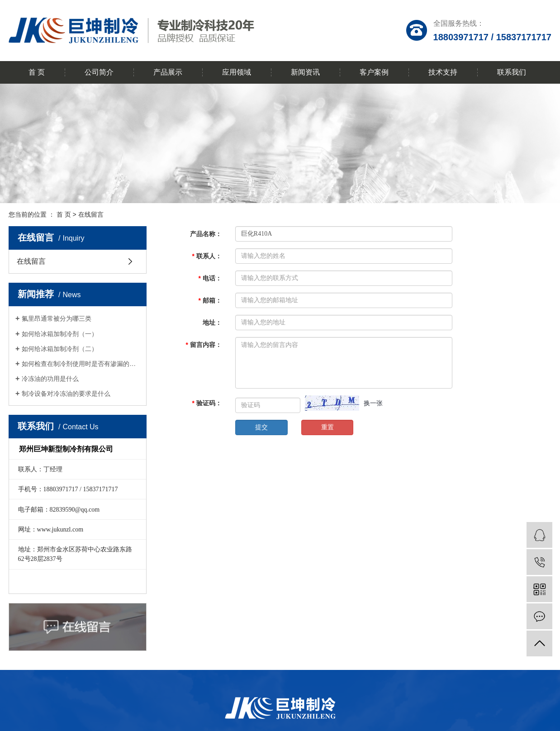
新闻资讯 (305, 72)
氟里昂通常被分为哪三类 (57, 318)
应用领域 (237, 72)
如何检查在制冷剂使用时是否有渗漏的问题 (81, 364)
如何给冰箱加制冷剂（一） (60, 334)
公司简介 (99, 72)
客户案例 (374, 72)
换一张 (373, 403)
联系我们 (512, 72)
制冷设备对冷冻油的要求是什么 (66, 394)
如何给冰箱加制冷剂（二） (60, 349)
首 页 (37, 72)
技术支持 (443, 72)
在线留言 (31, 261)
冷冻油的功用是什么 (50, 379)
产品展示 (168, 72)
